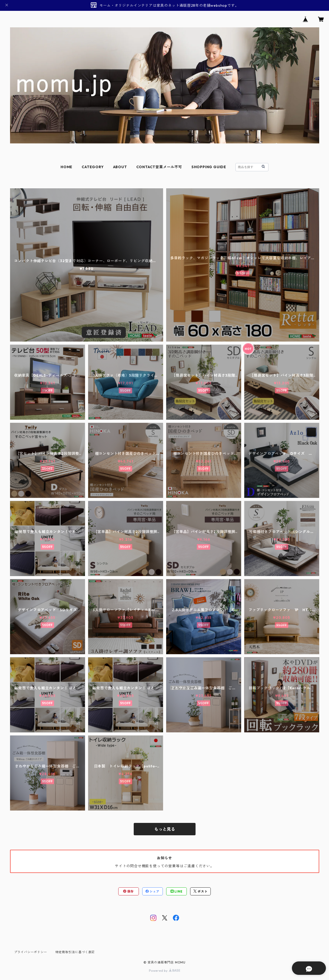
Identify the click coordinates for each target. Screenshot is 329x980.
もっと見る (165, 829)
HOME (66, 167)
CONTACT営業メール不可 (159, 167)
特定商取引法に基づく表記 (75, 952)
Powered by (164, 971)
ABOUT (120, 167)
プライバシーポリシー (31, 952)
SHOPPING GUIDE (209, 167)
